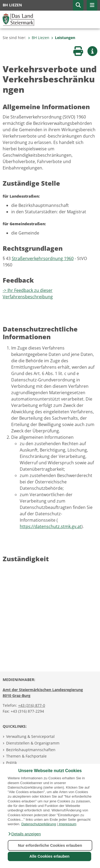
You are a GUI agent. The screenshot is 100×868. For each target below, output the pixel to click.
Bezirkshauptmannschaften (31, 750)
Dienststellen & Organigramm (33, 743)
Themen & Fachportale (26, 756)
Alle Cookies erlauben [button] (49, 856)
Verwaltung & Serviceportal (30, 736)
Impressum (67, 824)
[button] (24, 834)
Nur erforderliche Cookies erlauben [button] (50, 845)
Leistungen (63, 38)
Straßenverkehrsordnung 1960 (43, 258)
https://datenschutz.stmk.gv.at (51, 526)
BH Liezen (39, 38)
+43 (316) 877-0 (32, 705)
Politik (11, 763)
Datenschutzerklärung (39, 824)
